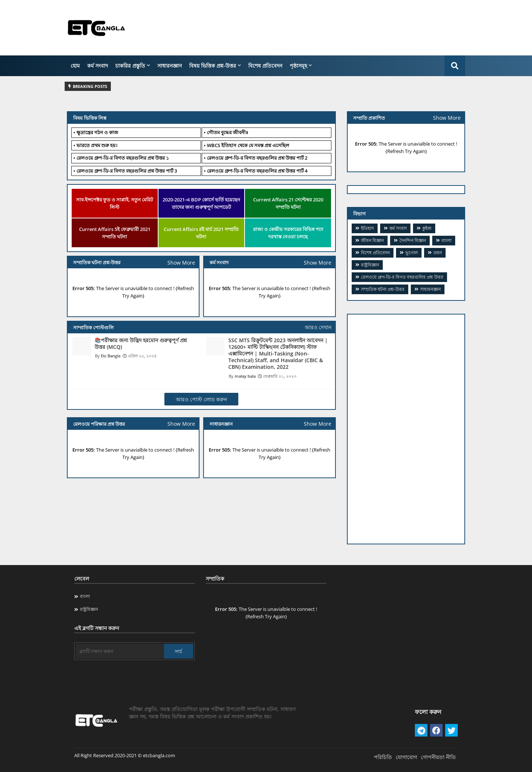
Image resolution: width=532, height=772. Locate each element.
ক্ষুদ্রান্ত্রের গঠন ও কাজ (97, 132)
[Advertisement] (331, 28)
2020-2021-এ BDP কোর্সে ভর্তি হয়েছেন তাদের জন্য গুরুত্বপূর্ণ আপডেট (201, 203)
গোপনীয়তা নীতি (438, 757)
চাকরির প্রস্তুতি (130, 66)
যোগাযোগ (406, 757)
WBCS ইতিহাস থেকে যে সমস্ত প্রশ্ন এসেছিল (248, 145)
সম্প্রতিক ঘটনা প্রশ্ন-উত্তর (383, 289)
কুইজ (427, 228)
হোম (75, 66)
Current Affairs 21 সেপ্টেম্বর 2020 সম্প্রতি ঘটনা (288, 203)
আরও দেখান (318, 327)
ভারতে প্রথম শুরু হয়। (97, 145)
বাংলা (446, 240)
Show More (318, 263)
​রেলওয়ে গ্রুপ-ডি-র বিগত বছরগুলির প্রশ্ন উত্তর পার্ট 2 (257, 158)
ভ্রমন (438, 253)
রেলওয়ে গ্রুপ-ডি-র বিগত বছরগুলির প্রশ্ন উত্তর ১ (123, 158)
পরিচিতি (383, 757)
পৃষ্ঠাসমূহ (298, 66)
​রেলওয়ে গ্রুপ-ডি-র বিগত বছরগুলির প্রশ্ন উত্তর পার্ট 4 (257, 171)
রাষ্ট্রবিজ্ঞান (370, 265)
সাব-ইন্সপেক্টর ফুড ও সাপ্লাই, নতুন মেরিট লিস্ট (115, 203)
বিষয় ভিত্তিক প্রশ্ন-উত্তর (213, 66)
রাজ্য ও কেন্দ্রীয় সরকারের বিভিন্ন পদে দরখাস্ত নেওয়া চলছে (288, 233)
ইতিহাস (367, 228)
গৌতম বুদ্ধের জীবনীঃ (228, 132)
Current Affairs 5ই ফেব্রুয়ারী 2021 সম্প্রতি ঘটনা (115, 233)
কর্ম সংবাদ (98, 66)
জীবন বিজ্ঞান (372, 240)
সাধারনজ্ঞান (170, 66)
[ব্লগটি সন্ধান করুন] (120, 651)
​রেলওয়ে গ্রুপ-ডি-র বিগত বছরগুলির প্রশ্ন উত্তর (402, 277)
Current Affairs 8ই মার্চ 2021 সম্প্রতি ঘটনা (201, 233)
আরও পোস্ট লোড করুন (201, 399)
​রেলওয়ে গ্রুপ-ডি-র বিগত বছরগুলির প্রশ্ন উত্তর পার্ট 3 (127, 171)
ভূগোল (412, 253)
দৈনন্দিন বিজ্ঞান (413, 240)
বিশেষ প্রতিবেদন (265, 66)
